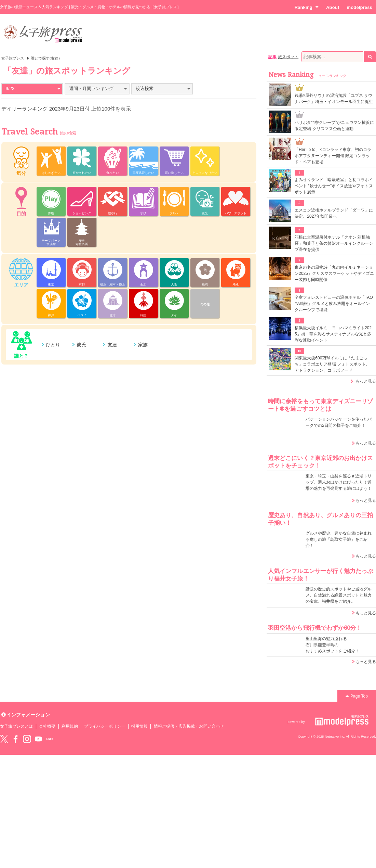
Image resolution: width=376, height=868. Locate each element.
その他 (205, 304)
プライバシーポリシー (105, 726)
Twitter (4, 739)
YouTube (38, 739)
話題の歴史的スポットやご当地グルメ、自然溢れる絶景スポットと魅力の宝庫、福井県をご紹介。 (339, 595)
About (333, 7)
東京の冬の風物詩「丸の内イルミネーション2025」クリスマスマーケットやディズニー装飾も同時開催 (334, 273)
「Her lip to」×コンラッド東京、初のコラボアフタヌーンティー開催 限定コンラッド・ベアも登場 (333, 156)
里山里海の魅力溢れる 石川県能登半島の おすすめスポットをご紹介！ (332, 645)
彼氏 (81, 345)
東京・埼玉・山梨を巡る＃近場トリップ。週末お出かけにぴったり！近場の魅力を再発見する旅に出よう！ (339, 482)
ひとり (53, 345)
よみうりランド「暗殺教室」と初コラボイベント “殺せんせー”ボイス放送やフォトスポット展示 (334, 186)
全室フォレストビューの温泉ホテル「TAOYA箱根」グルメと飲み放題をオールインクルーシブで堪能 (334, 304)
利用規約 (70, 726)
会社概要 (47, 726)
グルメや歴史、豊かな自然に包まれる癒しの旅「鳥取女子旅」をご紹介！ (339, 539)
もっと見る (366, 381)
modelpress (359, 7)
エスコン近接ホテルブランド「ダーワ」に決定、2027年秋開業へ (334, 213)
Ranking (306, 7)
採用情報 (139, 726)
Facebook (15, 739)
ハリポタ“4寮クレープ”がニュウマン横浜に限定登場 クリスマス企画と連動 (334, 126)
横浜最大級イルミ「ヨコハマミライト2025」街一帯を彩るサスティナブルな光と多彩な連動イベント (333, 334)
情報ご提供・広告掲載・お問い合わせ (189, 726)
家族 (143, 345)
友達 (112, 345)
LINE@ (50, 739)
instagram (27, 739)
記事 (272, 57)
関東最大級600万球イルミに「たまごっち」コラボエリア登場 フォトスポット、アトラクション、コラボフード (332, 364)
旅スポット (288, 57)
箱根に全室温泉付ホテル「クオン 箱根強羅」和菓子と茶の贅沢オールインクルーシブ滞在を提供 (334, 243)
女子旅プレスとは (16, 726)
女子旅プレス (13, 58)
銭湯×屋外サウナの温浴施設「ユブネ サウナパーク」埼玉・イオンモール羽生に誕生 (334, 99)
